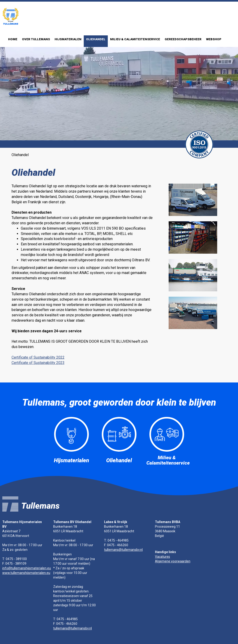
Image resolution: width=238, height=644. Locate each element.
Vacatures (162, 557)
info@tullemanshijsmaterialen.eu (27, 568)
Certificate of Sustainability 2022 (38, 357)
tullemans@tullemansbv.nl (73, 628)
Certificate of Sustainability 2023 (38, 363)
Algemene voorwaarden (173, 561)
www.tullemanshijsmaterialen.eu (26, 573)
